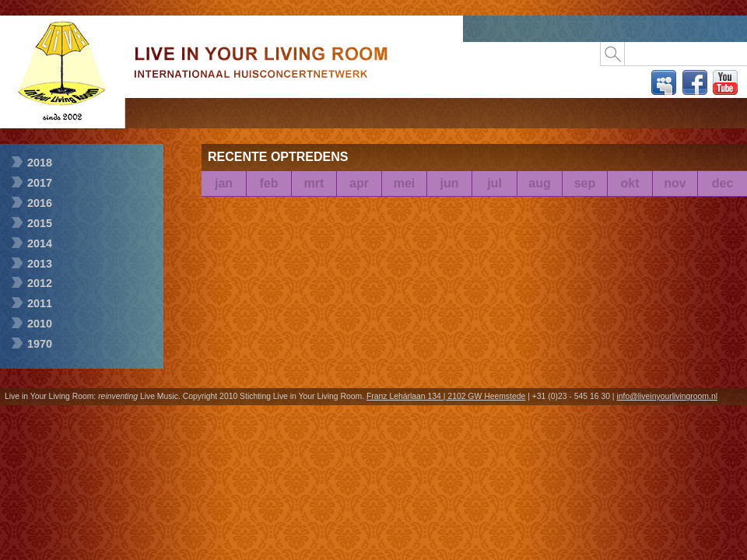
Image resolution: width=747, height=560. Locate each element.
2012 (40, 283)
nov (675, 183)
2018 (40, 163)
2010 (40, 324)
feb (269, 183)
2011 (40, 303)
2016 (40, 203)
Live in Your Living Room (62, 123)
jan (224, 183)
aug (539, 183)
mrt (314, 183)
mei (405, 183)
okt (630, 183)
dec (723, 183)
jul (494, 183)
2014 (40, 243)
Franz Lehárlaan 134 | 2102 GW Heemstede (446, 396)
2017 (40, 183)
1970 (40, 344)
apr (359, 183)
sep (585, 183)
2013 (40, 264)
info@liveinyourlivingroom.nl (667, 396)
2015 (40, 223)
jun (450, 183)
